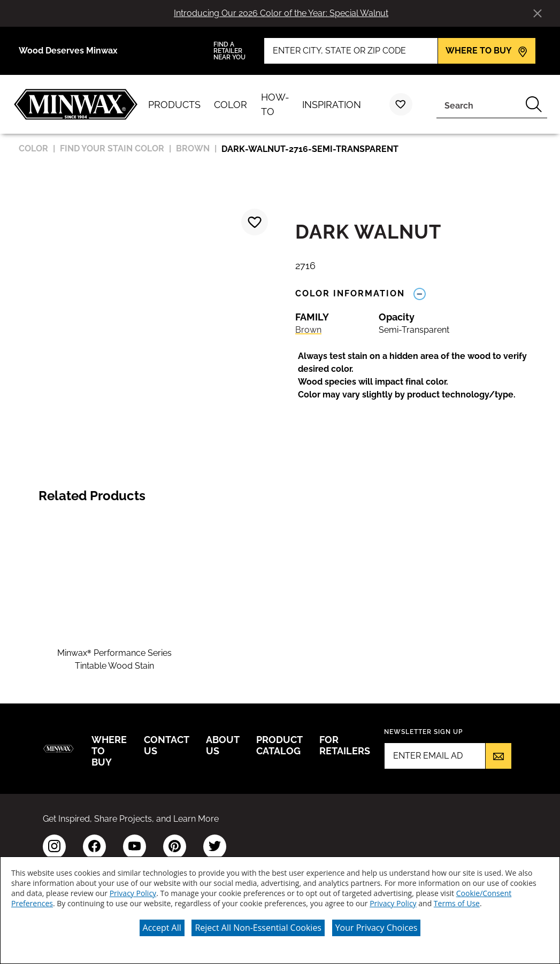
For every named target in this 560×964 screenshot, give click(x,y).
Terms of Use (457, 903)
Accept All (162, 928)
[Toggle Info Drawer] (419, 293)
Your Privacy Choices (377, 928)
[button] (422, 376)
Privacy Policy (133, 893)
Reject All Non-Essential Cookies (258, 928)
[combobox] (478, 104)
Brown (308, 330)
